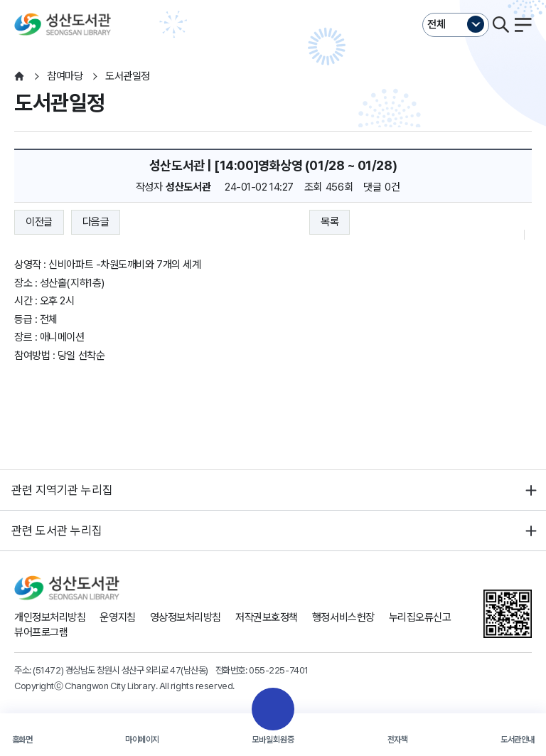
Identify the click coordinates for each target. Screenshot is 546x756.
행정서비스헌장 (343, 617)
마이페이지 (142, 740)
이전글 (39, 222)
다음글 (96, 222)
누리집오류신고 (420, 617)
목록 (330, 222)
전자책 (398, 740)
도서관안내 (518, 740)
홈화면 (22, 740)
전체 (437, 24)
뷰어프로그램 (41, 632)
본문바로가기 (273, 0)
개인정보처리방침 (50, 617)
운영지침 (117, 617)
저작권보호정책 (267, 617)
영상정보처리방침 (186, 617)
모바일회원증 (273, 740)
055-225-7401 (279, 670)
